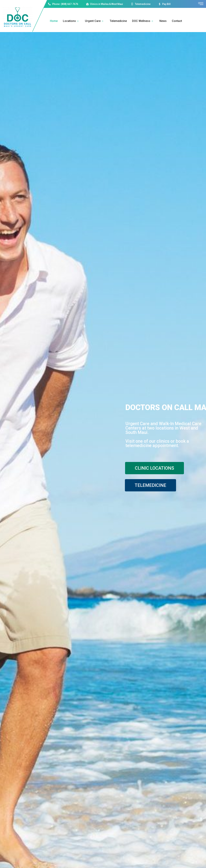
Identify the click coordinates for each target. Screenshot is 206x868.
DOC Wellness (143, 21)
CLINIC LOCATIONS (154, 468)
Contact (177, 21)
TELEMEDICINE (150, 485)
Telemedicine (118, 21)
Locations (71, 21)
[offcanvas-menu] (201, 4)
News (163, 21)
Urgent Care (95, 21)
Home (54, 21)
